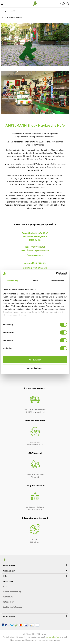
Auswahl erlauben (35, 368)
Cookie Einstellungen (12, 607)
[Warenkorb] (67, 4)
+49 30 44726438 (37, 247)
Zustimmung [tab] (12, 281)
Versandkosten (53, 637)
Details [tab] (35, 281)
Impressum (8, 597)
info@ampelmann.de (38, 250)
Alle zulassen (35, 360)
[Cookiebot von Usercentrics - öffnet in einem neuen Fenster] (56, 274)
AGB (5, 587)
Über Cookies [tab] (58, 281)
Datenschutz (8, 602)
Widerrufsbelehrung (12, 592)
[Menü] (3, 4)
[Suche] (39, 11)
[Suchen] (6, 11)
